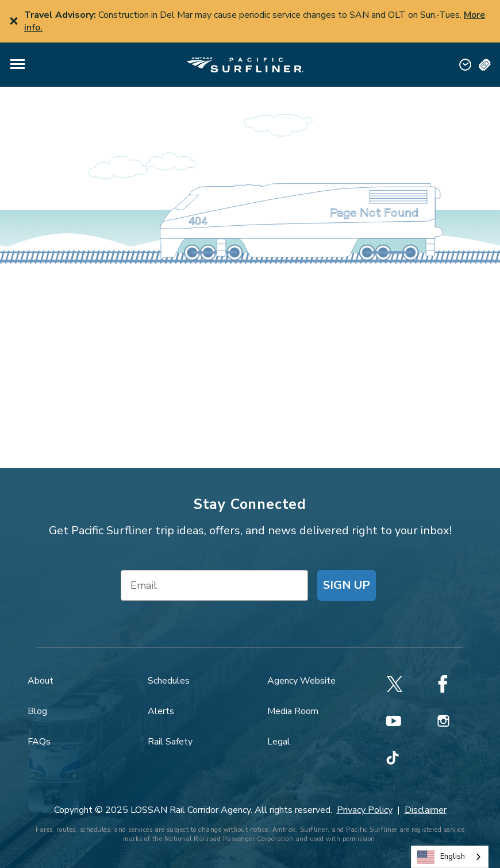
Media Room (293, 711)
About (41, 681)
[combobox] (450, 857)
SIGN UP (347, 585)
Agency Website (301, 681)
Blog (37, 711)
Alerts (161, 711)
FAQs (39, 742)
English (441, 857)
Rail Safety (170, 742)
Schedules (169, 681)
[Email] (214, 585)
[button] (18, 65)
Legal (279, 742)
